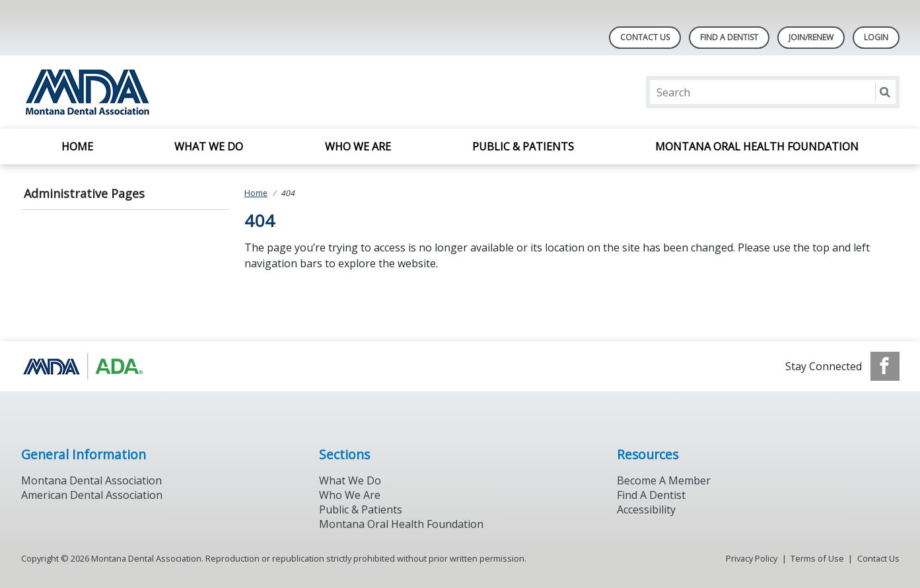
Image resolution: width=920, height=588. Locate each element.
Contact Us (645, 37)
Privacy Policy (752, 558)
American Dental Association (92, 495)
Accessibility (646, 509)
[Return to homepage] (192, 92)
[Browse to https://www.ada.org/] (88, 366)
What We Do (209, 147)
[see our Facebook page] (885, 366)
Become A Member (664, 480)
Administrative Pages (84, 193)
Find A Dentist (729, 37)
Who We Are (358, 147)
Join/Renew (811, 37)
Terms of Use (817, 558)
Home (77, 147)
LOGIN (876, 37)
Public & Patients (523, 147)
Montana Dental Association (91, 480)
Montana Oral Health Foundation (757, 147)
